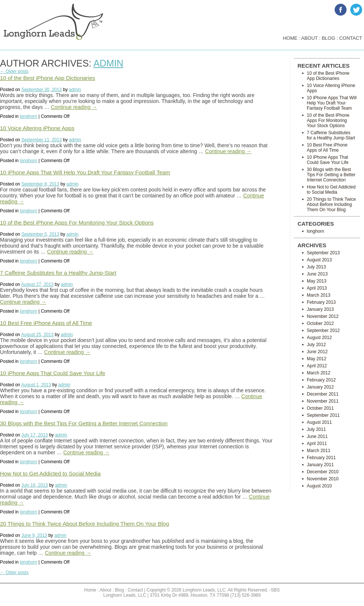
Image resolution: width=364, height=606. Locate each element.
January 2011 (320, 465)
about (310, 38)
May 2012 (317, 359)
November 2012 (323, 316)
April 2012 (317, 366)
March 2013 (318, 295)
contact (351, 38)
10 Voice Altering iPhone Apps (37, 128)
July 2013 (316, 267)
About (105, 590)
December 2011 (323, 394)
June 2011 (317, 436)
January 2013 (320, 309)
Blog (120, 590)
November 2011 (323, 401)
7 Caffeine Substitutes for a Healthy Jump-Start (58, 273)
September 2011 (323, 415)
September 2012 (323, 331)
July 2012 (316, 345)
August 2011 (319, 422)
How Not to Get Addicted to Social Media (50, 473)
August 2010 (319, 486)
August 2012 (319, 338)
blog (328, 38)
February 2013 (321, 302)
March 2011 (318, 451)
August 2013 (319, 260)
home (290, 38)
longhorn (28, 116)
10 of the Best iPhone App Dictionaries (48, 78)
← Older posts (14, 71)
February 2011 (321, 458)
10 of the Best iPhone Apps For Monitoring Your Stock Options (77, 223)
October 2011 (320, 408)
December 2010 (323, 472)
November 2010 (323, 479)
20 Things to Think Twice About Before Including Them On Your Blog (84, 524)
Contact (135, 590)
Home (90, 590)
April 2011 (317, 444)
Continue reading (74, 107)
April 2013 (317, 288)
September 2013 (323, 253)
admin (108, 63)
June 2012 (317, 352)
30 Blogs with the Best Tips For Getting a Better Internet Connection (84, 423)
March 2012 (318, 373)
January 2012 (320, 387)
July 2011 (316, 429)
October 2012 (320, 323)
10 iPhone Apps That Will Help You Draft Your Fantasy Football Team (85, 172)
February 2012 (321, 380)
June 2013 (317, 274)
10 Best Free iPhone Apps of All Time (46, 323)
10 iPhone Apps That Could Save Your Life (53, 373)
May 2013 (317, 281)
